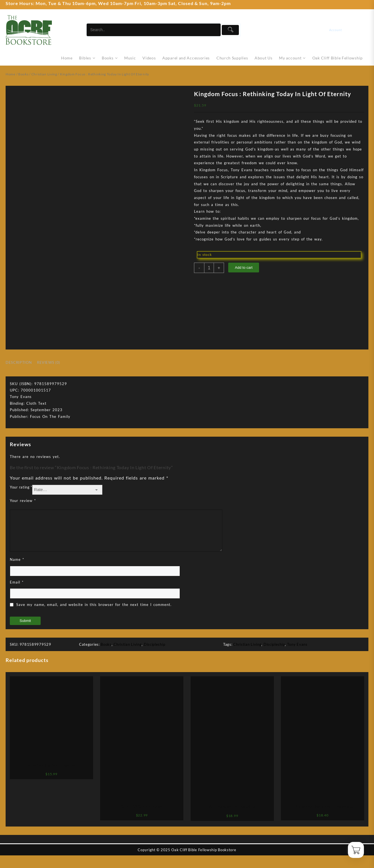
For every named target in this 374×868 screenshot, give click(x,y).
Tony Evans (297, 644)
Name (17, 559)
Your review (23, 501)
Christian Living (44, 74)
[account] (340, 30)
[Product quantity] (209, 268)
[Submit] (230, 30)
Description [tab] (19, 362)
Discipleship (154, 644)
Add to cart (244, 268)
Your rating (21, 487)
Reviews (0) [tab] (49, 362)
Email (17, 582)
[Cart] (365, 30)
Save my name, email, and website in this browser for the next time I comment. (94, 605)
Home (11, 74)
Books (23, 74)
